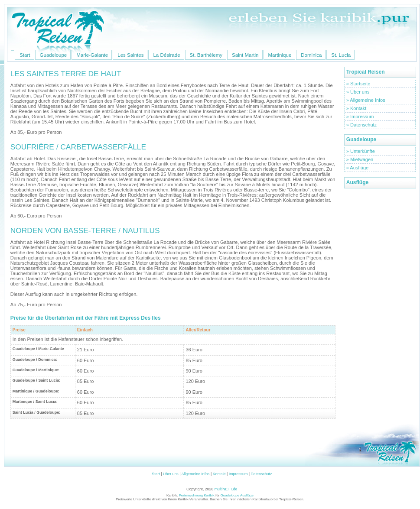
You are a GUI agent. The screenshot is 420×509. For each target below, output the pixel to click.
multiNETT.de (226, 489)
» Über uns (358, 92)
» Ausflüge (357, 168)
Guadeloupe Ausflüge (237, 495)
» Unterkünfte (361, 151)
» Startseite (358, 84)
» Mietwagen (360, 159)
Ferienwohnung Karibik (197, 495)
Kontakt (219, 474)
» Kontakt (356, 108)
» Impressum (360, 117)
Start (156, 474)
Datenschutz (261, 474)
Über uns (171, 474)
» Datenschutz (361, 125)
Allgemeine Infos (195, 474)
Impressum (238, 474)
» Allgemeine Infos (366, 100)
